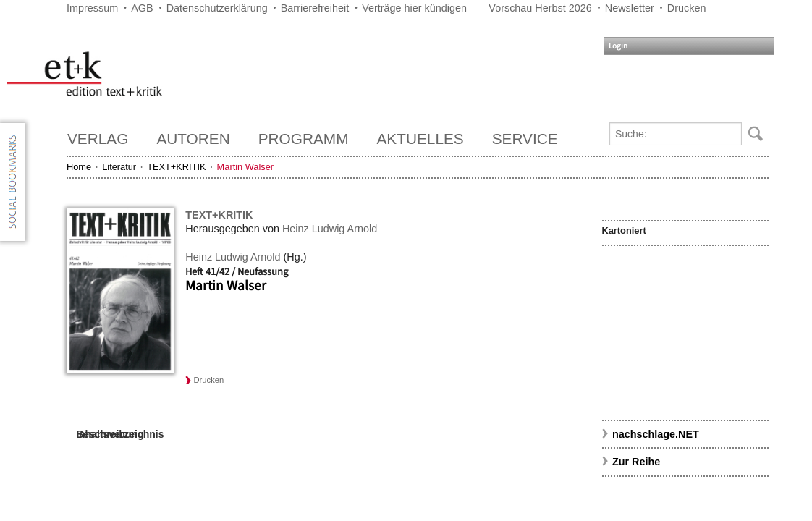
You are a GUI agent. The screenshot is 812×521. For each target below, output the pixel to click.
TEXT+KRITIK (176, 167)
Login (618, 46)
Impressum (92, 8)
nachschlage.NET (656, 434)
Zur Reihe (636, 462)
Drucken (687, 8)
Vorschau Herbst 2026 (540, 8)
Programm (304, 139)
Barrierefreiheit (315, 8)
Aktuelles (420, 139)
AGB (142, 8)
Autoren (193, 139)
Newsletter (630, 8)
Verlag (98, 139)
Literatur (119, 167)
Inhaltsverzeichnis (120, 434)
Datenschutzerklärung (217, 8)
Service (525, 139)
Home (79, 167)
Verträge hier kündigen (414, 8)
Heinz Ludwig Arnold (330, 229)
